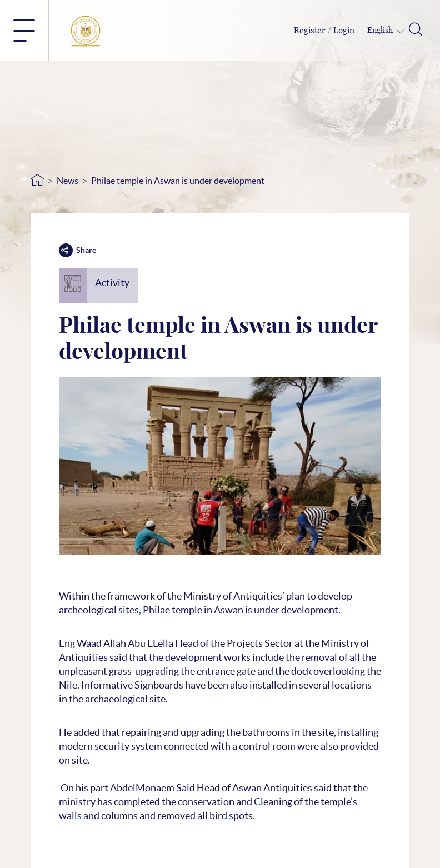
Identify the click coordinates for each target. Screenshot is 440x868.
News (67, 181)
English (381, 31)
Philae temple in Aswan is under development (178, 181)
